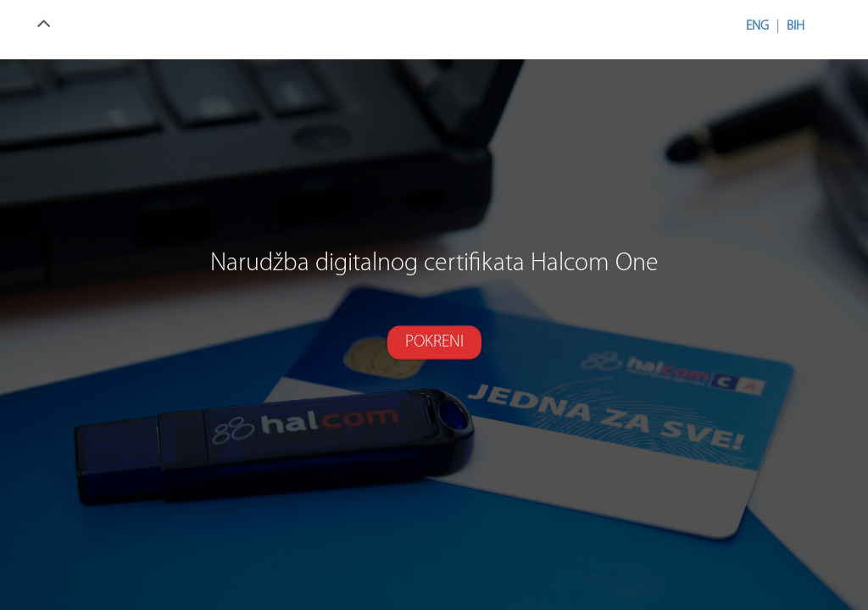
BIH (796, 26)
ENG (757, 26)
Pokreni (434, 342)
